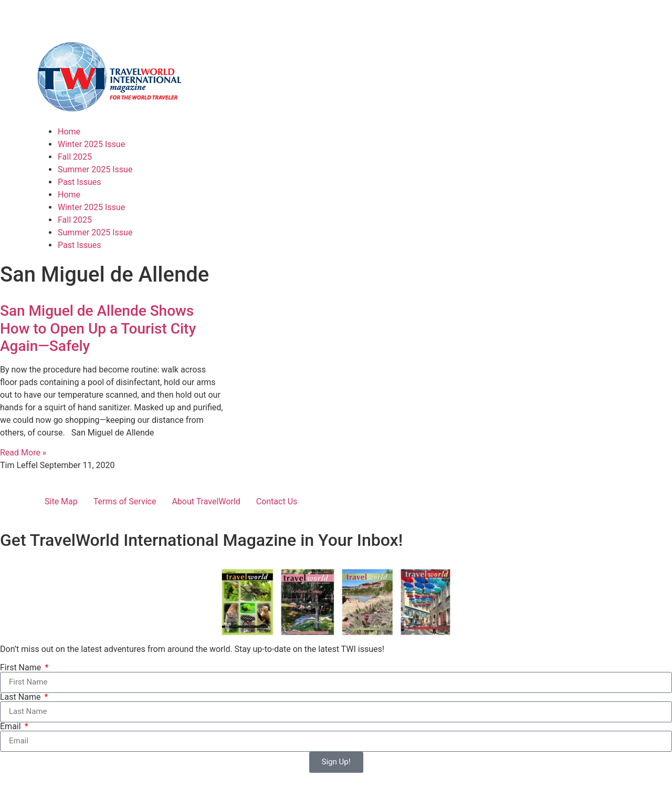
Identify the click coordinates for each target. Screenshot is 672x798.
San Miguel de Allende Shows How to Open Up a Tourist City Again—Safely (98, 328)
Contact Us (277, 501)
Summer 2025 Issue (95, 169)
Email (12, 727)
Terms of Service (125, 501)
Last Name (21, 697)
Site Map (61, 501)
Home (69, 132)
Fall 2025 (75, 157)
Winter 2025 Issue (91, 144)
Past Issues (80, 182)
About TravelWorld (206, 501)
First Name (22, 668)
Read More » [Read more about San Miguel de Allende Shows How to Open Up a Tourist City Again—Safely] (23, 453)
